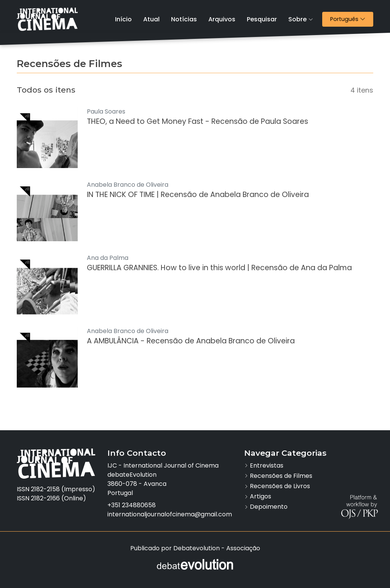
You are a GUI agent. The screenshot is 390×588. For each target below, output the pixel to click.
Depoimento (269, 507)
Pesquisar (262, 19)
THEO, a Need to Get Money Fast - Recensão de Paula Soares (197, 121)
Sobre (301, 19)
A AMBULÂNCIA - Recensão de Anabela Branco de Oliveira (191, 341)
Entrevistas (267, 465)
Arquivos (222, 19)
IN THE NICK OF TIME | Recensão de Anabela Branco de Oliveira (198, 195)
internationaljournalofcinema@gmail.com (170, 514)
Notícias (184, 19)
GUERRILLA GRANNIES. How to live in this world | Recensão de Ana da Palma (219, 268)
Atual (151, 19)
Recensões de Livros (280, 486)
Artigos (261, 496)
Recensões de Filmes (281, 476)
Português (352, 19)
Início (123, 19)
